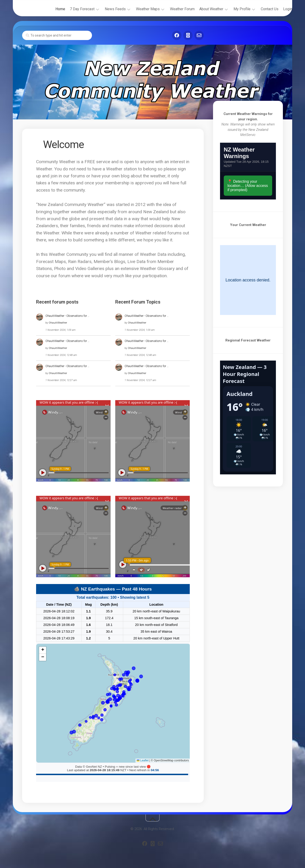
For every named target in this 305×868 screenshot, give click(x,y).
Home (51, 9)
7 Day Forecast (73, 9)
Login (278, 9)
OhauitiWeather (58, 323)
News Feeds (106, 9)
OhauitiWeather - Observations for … (67, 316)
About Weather (202, 9)
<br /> (248, 171)
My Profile (233, 9)
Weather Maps (139, 9)
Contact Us (260, 9)
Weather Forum (173, 9)
